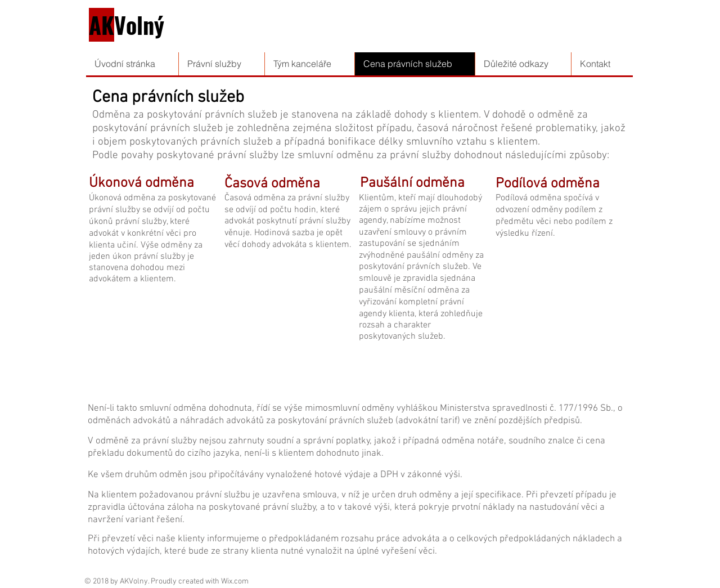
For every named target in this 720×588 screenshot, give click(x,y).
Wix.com (235, 582)
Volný (127, 25)
